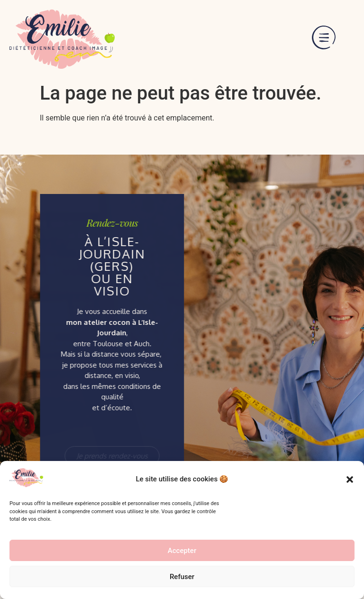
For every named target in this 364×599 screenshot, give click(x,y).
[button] (350, 479)
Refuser (182, 577)
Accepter (182, 551)
